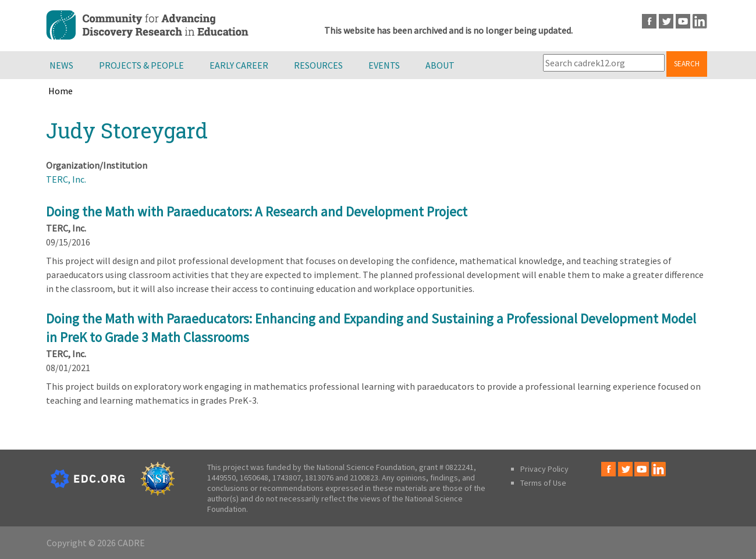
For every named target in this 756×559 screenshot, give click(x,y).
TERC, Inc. (66, 179)
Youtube (683, 21)
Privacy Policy (544, 469)
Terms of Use (543, 483)
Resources (318, 65)
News (61, 65)
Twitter (666, 21)
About (440, 65)
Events (384, 65)
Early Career (239, 65)
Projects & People (141, 65)
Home (61, 91)
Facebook (649, 21)
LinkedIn (700, 21)
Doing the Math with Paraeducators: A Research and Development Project (257, 211)
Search (687, 64)
